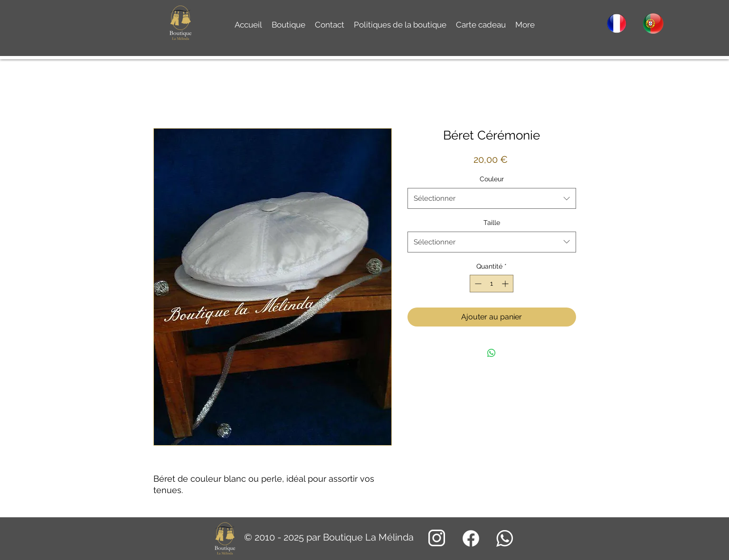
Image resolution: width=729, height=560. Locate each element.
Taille (492, 223)
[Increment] (506, 284)
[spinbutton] (492, 284)
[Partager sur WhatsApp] (492, 353)
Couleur (492, 179)
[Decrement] (477, 284)
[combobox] (492, 198)
